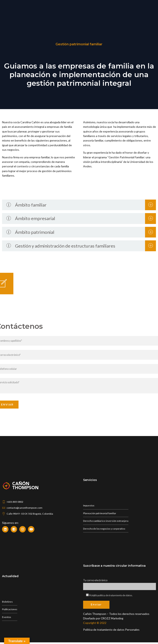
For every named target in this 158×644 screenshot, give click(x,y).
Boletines (7, 603)
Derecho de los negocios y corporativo (104, 530)
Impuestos (89, 506)
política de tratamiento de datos (115, 597)
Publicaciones (10, 610)
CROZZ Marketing (113, 620)
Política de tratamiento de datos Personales (111, 631)
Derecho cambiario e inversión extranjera (106, 522)
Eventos (7, 618)
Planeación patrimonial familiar (101, 514)
